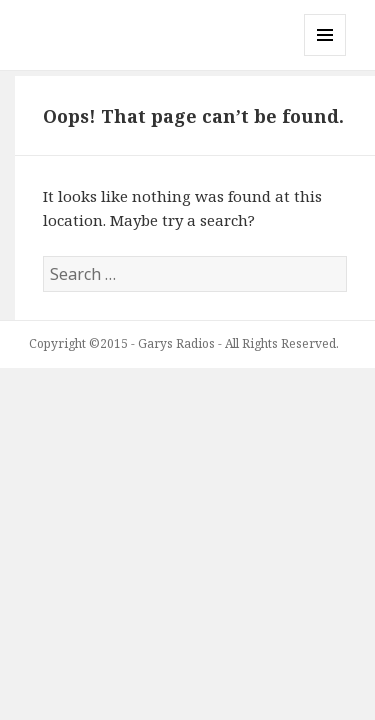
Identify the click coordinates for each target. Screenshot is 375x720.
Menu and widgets (325, 55)
